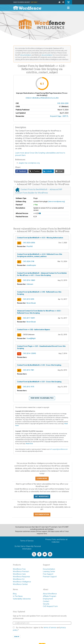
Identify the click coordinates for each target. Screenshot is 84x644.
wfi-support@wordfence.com (59, 449)
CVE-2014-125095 (29, 353)
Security (46, 604)
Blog (15, 594)
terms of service (50, 628)
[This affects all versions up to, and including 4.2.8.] (40, 213)
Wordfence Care (19, 574)
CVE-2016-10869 (29, 280)
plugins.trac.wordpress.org (29, 163)
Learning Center (49, 571)
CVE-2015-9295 (29, 299)
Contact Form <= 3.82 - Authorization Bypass (34, 330)
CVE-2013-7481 (29, 370)
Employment (48, 599)
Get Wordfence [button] (42, 496)
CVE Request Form (50, 606)
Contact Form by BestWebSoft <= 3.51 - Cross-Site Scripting (39, 382)
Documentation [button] (42, 514)
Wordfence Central (20, 584)
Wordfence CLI (19, 579)
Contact (46, 601)
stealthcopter (31, 265)
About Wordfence (50, 594)
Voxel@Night (31, 338)
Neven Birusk (31, 303)
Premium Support (50, 577)
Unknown (30, 284)
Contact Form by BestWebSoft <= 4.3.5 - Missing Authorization (40, 238)
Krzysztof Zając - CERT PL (59, 116)
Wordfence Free (19, 569)
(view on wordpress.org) (56, 201)
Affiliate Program (50, 596)
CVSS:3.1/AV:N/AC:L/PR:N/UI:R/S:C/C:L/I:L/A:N (42, 98)
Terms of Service (27, 541)
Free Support (48, 574)
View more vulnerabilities (42, 398)
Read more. (30, 444)
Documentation (49, 569)
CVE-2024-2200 (63, 103)
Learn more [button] (42, 479)
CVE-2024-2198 (29, 261)
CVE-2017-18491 (29, 318)
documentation (26, 55)
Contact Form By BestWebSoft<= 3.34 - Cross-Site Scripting (39, 365)
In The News (18, 596)
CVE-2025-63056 (29, 243)
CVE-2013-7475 (29, 387)
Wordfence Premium (21, 571)
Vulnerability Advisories (22, 599)
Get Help (34, 2)
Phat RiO (30, 246)
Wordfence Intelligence (22, 582)
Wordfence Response (21, 577)
